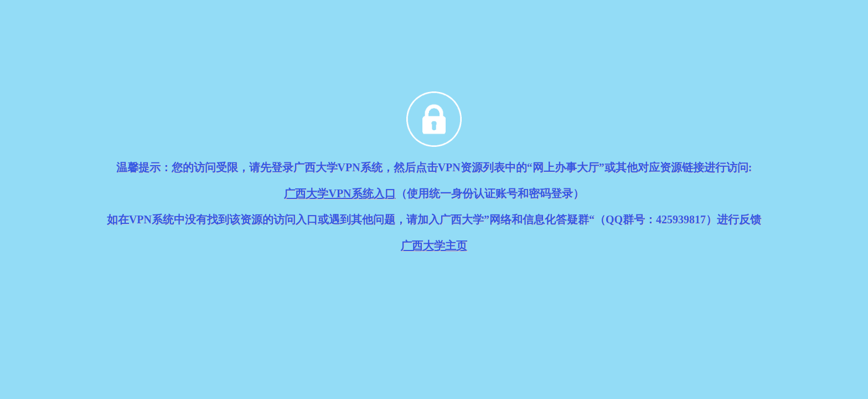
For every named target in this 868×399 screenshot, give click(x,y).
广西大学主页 (434, 245)
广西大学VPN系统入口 (340, 193)
